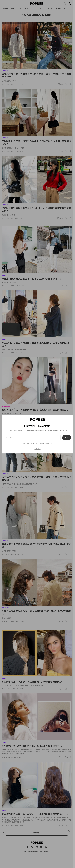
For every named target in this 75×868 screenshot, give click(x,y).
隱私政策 (48, 443)
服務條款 (42, 443)
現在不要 (38, 449)
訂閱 (67, 438)
